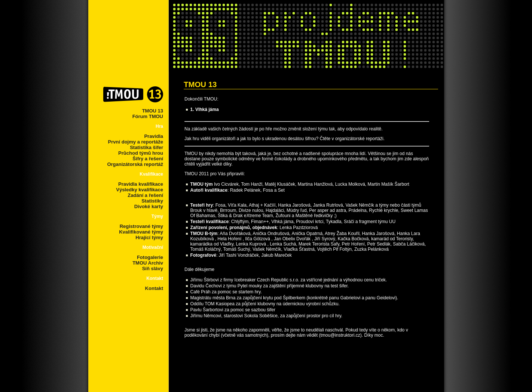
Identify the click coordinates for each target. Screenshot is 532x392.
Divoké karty (149, 206)
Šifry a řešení (148, 159)
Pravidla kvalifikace (141, 184)
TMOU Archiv (148, 263)
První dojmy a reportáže (136, 142)
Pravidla (154, 136)
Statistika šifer (146, 147)
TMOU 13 (153, 111)
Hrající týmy (149, 237)
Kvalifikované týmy (141, 232)
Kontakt (154, 288)
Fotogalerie (150, 257)
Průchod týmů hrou (141, 153)
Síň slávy (153, 268)
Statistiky (152, 201)
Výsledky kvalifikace (140, 190)
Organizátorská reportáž (135, 164)
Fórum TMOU (148, 116)
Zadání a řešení (145, 195)
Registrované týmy (141, 226)
